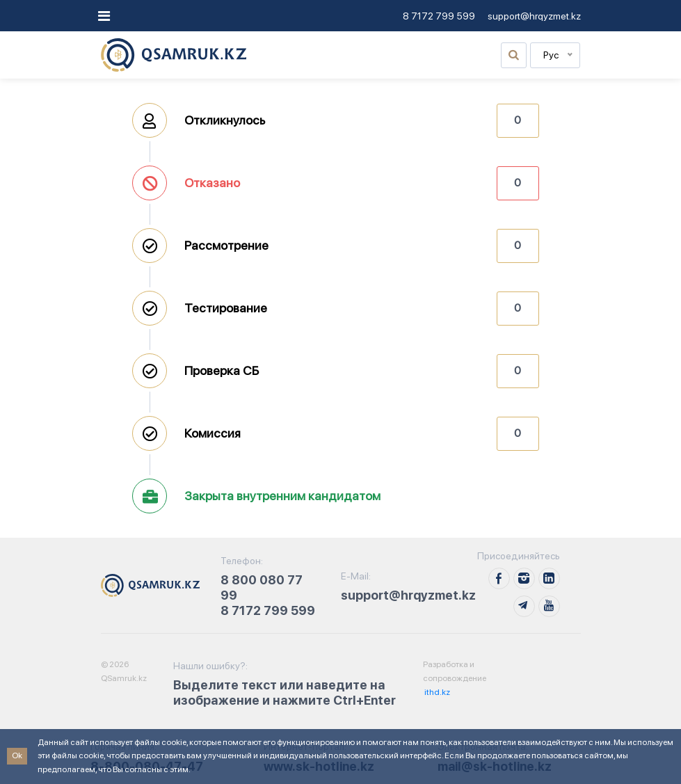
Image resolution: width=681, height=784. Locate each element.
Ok (17, 755)
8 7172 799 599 (439, 16)
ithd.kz (436, 692)
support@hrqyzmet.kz (534, 16)
